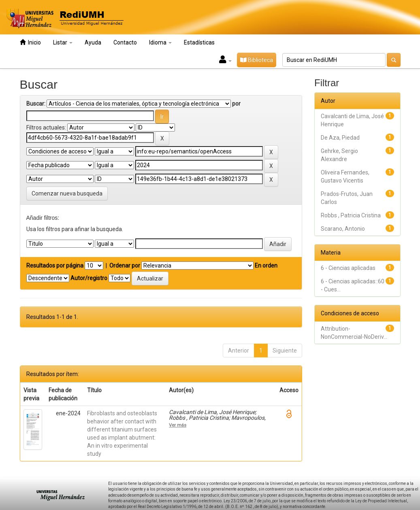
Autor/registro (89, 278)
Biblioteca (257, 60)
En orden (266, 266)
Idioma (160, 42)
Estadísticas (199, 42)
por (236, 104)
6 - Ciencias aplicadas (348, 268)
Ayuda (93, 42)
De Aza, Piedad (340, 138)
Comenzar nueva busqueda (67, 193)
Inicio (30, 42)
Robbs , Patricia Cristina (351, 215)
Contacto (125, 42)
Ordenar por (125, 266)
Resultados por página (55, 266)
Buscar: (36, 104)
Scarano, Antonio (343, 229)
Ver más (178, 425)
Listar (63, 42)
